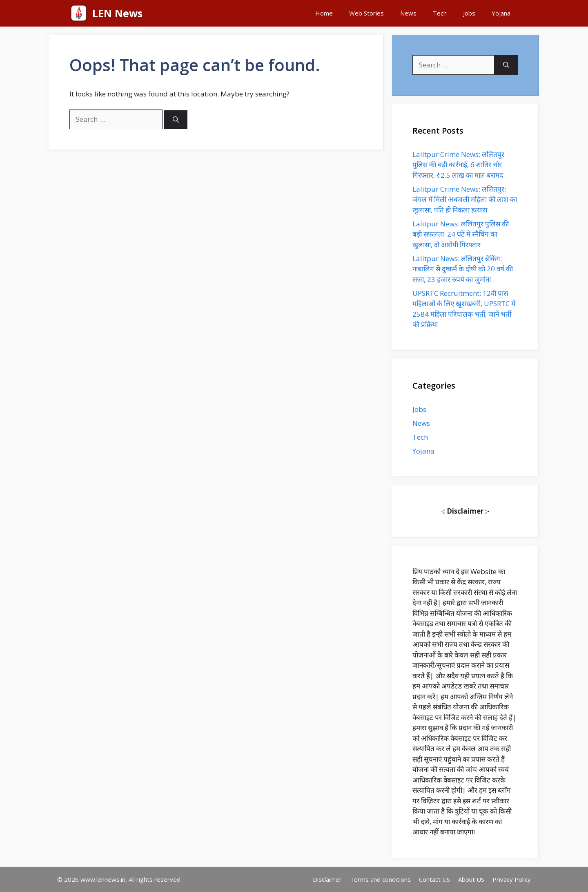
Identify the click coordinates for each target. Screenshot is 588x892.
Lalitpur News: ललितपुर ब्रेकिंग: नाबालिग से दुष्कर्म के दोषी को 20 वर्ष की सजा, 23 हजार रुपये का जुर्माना (463, 269)
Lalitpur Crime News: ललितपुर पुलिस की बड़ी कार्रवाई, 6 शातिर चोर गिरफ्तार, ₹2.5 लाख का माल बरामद (458, 165)
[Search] (176, 120)
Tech (440, 13)
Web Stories (366, 13)
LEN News (117, 13)
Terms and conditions (380, 879)
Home (324, 13)
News (408, 13)
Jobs (469, 13)
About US (471, 879)
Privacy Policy (512, 879)
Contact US (434, 879)
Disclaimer (327, 879)
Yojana (501, 13)
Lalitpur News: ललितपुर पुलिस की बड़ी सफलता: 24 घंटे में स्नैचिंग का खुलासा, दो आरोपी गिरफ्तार (461, 234)
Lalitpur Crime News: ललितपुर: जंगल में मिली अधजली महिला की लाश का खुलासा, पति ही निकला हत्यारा (465, 199)
